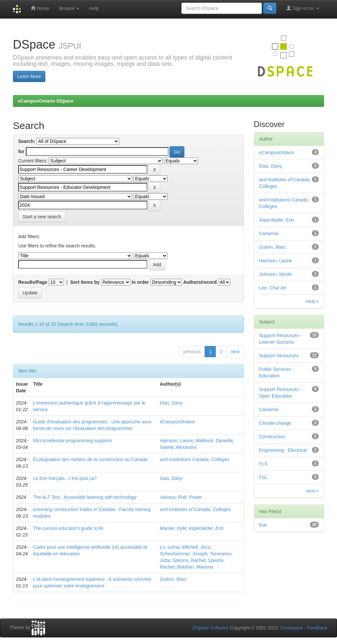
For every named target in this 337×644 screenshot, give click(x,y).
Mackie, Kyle (173, 528)
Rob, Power (190, 497)
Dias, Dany (171, 403)
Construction (272, 437)
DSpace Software (211, 628)
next (235, 352)
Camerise (269, 234)
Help (94, 8)
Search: (27, 141)
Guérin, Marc (173, 579)
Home (40, 8)
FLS (264, 464)
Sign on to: (303, 8)
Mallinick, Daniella (214, 441)
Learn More (29, 76)
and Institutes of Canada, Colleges (195, 509)
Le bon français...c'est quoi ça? (65, 478)
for (21, 151)
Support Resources (279, 356)
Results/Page (33, 282)
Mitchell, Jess (196, 547)
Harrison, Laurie (176, 441)
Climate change (275, 423)
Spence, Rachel (189, 560)
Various (168, 497)
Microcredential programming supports (73, 441)
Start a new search (42, 217)
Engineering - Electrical (283, 450)
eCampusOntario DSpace (46, 101)
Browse (69, 8)
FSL (264, 477)
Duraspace (292, 628)
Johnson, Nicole (276, 274)
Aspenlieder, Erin (206, 528)
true (263, 525)
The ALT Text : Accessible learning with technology (85, 497)
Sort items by (85, 282)
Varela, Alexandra (178, 447)
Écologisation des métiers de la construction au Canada (90, 459)
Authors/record (200, 282)
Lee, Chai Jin (273, 288)
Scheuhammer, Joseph (184, 554)
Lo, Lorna (170, 547)
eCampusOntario (177, 422)
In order (140, 282)
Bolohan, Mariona (195, 567)
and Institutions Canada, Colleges (194, 459)
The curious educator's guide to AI (68, 528)
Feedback (317, 628)
